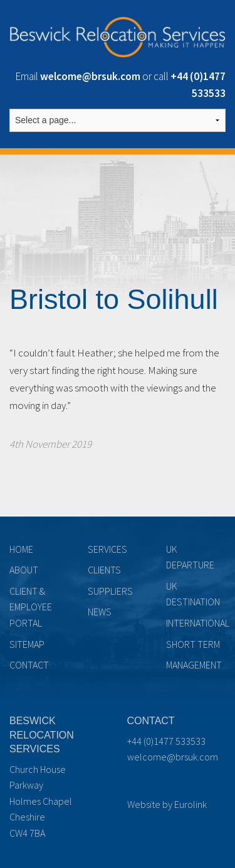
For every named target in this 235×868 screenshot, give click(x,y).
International (198, 623)
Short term (193, 644)
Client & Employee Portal (31, 607)
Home (21, 549)
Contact (29, 665)
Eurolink (191, 804)
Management (194, 665)
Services (107, 549)
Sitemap (27, 644)
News (100, 612)
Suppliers (110, 591)
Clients (104, 570)
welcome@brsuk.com (173, 757)
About (24, 570)
